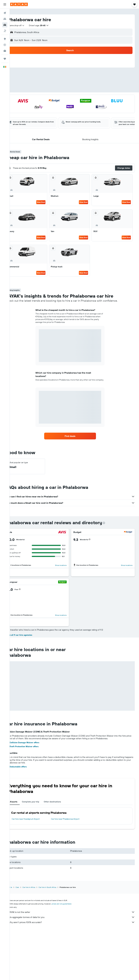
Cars (26, 937)
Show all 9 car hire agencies (27, 685)
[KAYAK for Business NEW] (5, 51)
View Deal (46, 202)
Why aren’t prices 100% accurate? (76, 972)
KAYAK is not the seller (76, 962)
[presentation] (112, 523)
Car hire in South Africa (56, 937)
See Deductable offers (25, 817)
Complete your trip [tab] (39, 852)
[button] (5, 4)
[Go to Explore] (5, 39)
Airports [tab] (22, 852)
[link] (74, 436)
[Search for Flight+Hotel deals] (5, 31)
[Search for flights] (5, 13)
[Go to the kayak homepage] (19, 4)
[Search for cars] (5, 25)
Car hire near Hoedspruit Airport (34, 869)
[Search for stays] (5, 19)
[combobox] (24, 25)
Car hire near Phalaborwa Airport (71, 869)
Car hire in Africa (37, 937)
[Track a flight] (5, 45)
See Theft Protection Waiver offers (31, 796)
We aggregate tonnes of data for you (76, 967)
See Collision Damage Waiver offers (31, 792)
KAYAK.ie (17, 937)
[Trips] (5, 59)
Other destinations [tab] (61, 852)
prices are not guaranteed (70, 954)
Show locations (65, 565)
